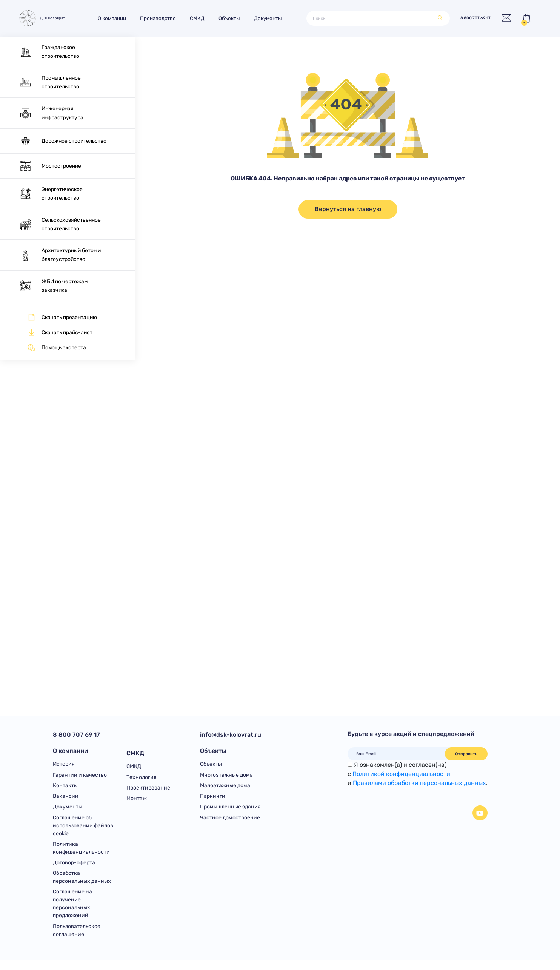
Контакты (65, 789)
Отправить (466, 754)
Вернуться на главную (348, 209)
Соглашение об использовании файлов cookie (83, 832)
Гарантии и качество (80, 778)
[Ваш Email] (396, 754)
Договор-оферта (74, 870)
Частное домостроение (230, 824)
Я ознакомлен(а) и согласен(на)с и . (418, 774)
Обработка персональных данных (82, 886)
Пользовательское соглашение (77, 940)
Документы (275, 18)
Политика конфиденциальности (81, 855)
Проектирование (148, 789)
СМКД (204, 18)
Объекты (236, 18)
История (64, 766)
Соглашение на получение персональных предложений (72, 913)
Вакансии (66, 801)
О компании (119, 18)
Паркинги (213, 801)
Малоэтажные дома (225, 789)
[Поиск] (369, 18)
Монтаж (137, 801)
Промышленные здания (230, 812)
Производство (165, 18)
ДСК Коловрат (45, 18)
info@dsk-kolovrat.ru (231, 735)
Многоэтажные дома (226, 778)
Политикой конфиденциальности (401, 774)
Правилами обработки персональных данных (419, 783)
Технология (142, 778)
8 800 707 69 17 (466, 18)
